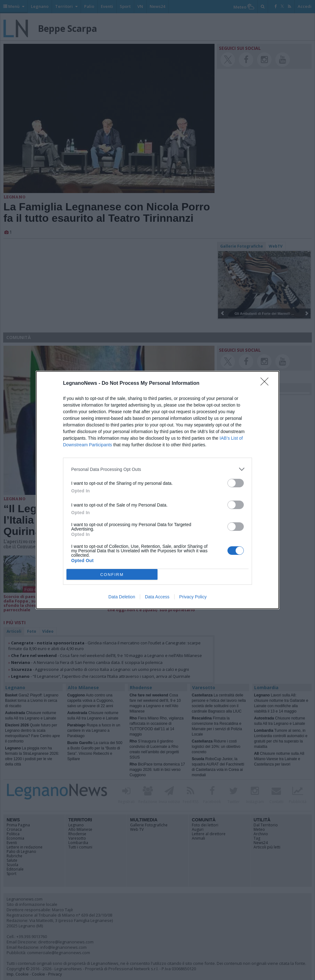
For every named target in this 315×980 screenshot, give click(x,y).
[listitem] (157, 469)
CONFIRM (112, 575)
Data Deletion (122, 597)
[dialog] (157, 490)
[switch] (236, 483)
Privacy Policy (193, 597)
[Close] (266, 384)
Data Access (157, 597)
